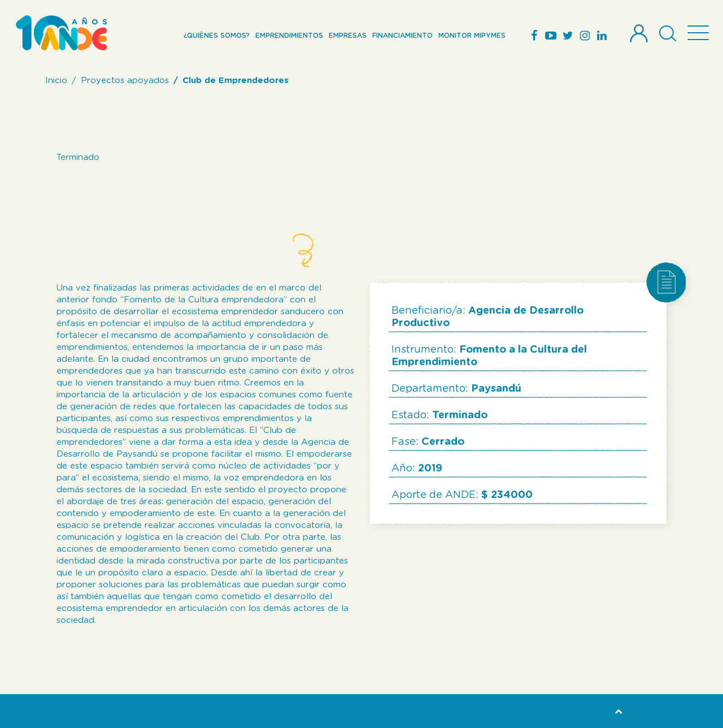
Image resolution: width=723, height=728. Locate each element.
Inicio (56, 81)
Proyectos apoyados (125, 81)
